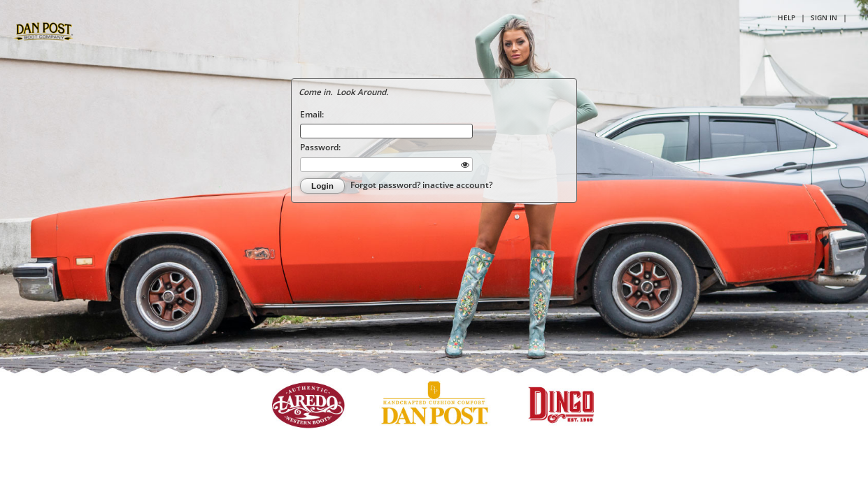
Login (322, 186)
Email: (312, 114)
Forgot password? (386, 185)
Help (787, 17)
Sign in (824, 17)
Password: (320, 147)
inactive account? (457, 185)
